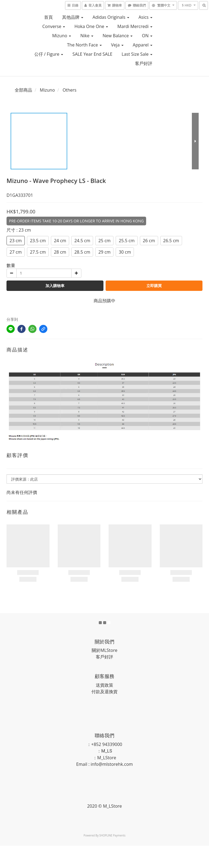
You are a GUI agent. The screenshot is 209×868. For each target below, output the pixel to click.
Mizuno (62, 36)
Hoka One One (91, 26)
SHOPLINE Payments (112, 835)
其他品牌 (73, 17)
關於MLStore (104, 650)
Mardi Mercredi (135, 26)
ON (147, 36)
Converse (54, 26)
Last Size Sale (137, 54)
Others (70, 90)
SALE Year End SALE (92, 54)
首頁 (48, 17)
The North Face (84, 45)
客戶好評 (144, 63)
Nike (87, 36)
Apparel (143, 45)
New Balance (118, 36)
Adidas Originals (111, 17)
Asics (145, 17)
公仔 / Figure (49, 54)
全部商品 (23, 90)
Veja (117, 45)
